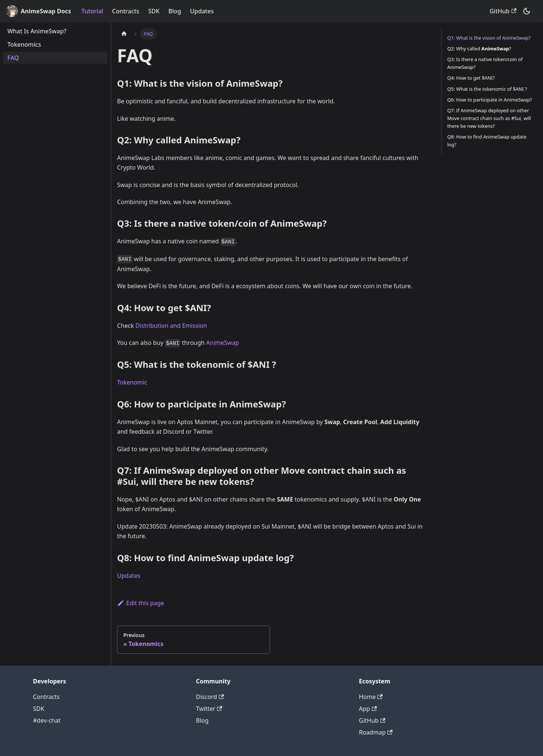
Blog (175, 11)
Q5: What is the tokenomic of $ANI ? (487, 89)
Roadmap (376, 732)
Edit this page (141, 603)
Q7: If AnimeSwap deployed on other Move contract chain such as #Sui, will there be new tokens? (489, 118)
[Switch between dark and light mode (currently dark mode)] (527, 11)
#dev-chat (47, 720)
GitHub (503, 11)
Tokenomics (24, 44)
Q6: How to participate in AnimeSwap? (490, 100)
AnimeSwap (223, 343)
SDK (154, 11)
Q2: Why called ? (479, 49)
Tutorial (92, 11)
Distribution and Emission (171, 326)
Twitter (209, 709)
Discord (210, 697)
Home (371, 697)
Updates (202, 11)
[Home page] (124, 34)
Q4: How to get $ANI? (471, 78)
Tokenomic (132, 382)
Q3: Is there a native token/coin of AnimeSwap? (485, 63)
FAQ (13, 58)
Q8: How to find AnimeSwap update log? (487, 141)
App (368, 709)
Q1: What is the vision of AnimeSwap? (489, 38)
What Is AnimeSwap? (37, 31)
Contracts (125, 11)
